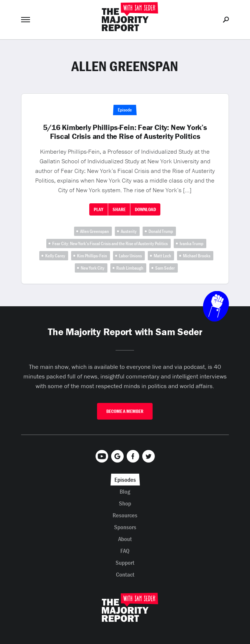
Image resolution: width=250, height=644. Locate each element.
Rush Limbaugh (130, 268)
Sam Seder (165, 268)
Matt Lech (162, 256)
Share (119, 209)
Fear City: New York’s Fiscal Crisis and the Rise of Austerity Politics (110, 243)
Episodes (125, 480)
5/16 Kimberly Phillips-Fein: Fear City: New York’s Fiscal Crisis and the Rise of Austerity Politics (125, 132)
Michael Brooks (197, 256)
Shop (125, 503)
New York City (93, 268)
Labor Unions (130, 256)
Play (99, 209)
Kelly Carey (55, 256)
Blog (125, 491)
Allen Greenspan (94, 231)
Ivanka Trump (191, 243)
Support (125, 563)
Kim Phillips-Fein (92, 256)
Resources (125, 515)
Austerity (129, 231)
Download (145, 209)
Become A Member (125, 411)
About (125, 539)
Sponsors (125, 527)
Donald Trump (161, 231)
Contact (125, 574)
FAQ (125, 551)
